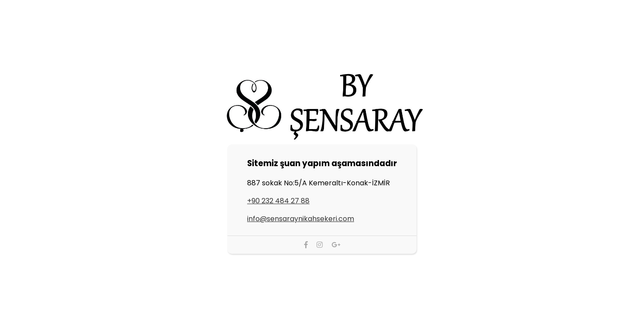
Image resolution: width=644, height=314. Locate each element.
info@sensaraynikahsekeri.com (301, 219)
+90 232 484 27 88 (278, 201)
